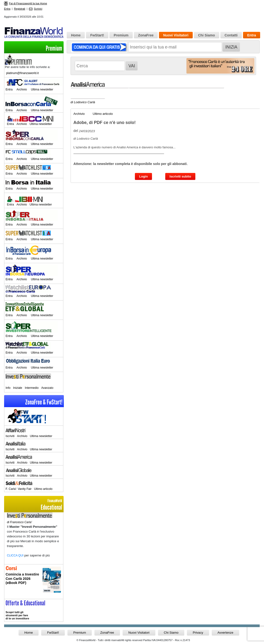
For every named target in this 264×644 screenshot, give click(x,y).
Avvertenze (225, 633)
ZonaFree (146, 35)
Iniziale (18, 388)
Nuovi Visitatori (176, 35)
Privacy (198, 633)
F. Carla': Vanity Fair (19, 489)
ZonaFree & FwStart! (44, 402)
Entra (7, 9)
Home (76, 35)
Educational (34, 505)
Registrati (20, 9)
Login (144, 176)
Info (8, 388)
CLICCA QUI (15, 555)
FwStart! (97, 35)
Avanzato (47, 388)
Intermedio (32, 388)
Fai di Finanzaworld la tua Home (26, 3)
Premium (54, 48)
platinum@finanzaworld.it (22, 73)
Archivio (22, 89)
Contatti (231, 35)
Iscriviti (10, 436)
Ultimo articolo (43, 489)
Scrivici (36, 9)
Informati (34, 582)
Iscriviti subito (180, 176)
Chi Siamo (206, 35)
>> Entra (34, 610)
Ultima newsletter (42, 89)
